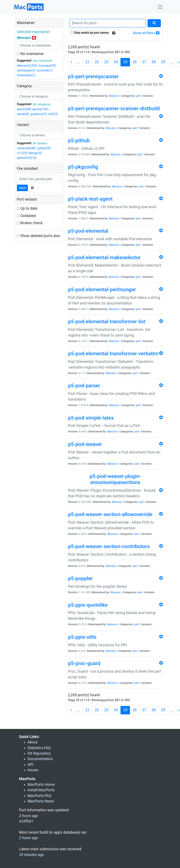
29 (163, 62)
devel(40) (23, 114)
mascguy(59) (47, 66)
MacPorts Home (41, 785)
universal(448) (26, 148)
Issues (33, 770)
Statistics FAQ (39, 748)
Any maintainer (43, 61)
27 (144, 62)
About (33, 742)
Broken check (30, 223)
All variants (40, 143)
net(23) (53, 114)
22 (97, 62)
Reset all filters (146, 33)
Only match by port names (90, 33)
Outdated (26, 216)
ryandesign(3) (26, 70)
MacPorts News (41, 801)
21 (88, 62)
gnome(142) (40, 109)
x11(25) (22, 153)
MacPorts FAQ (40, 796)
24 (116, 62)
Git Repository (39, 753)
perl (138, 96)
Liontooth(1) (44, 70)
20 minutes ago (32, 855)
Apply (22, 188)
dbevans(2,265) (27, 66)
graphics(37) (39, 114)
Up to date (27, 208)
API (30, 765)
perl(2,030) (24, 109)
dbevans (114, 96)
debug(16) (35, 153)
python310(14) (27, 158)
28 (154, 62)
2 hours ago (29, 838)
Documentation (40, 759)
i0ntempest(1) (26, 75)
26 (135, 62)
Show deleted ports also (39, 236)
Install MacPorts (41, 790)
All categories (42, 104)
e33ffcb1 (26, 821)
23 (106, 62)
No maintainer (30, 54)
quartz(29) (44, 148)
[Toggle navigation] (160, 7)
